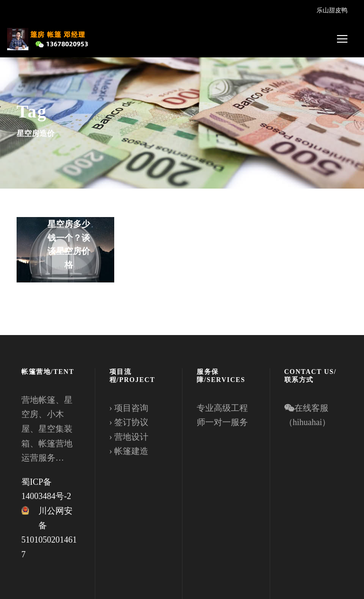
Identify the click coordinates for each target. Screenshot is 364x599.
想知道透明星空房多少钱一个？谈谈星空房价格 (69, 238)
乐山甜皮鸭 (332, 10)
